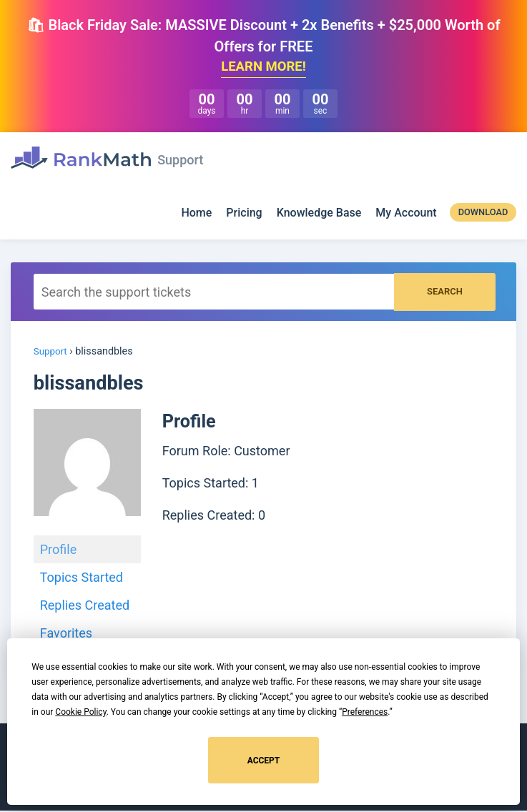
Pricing (244, 215)
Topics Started (82, 579)
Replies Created (85, 606)
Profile (58, 551)
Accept (264, 761)
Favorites (66, 634)
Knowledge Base (319, 215)
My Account (406, 215)
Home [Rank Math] (196, 215)
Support (52, 353)
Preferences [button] (365, 712)
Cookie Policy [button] (80, 712)
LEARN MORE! (263, 68)
